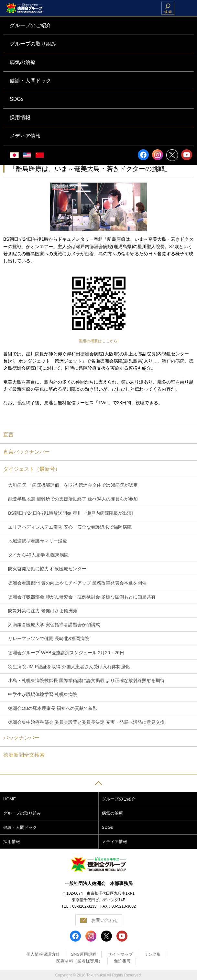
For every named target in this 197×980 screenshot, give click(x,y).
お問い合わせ (105, 920)
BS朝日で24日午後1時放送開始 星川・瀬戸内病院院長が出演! (71, 513)
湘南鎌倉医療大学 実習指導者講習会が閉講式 (54, 625)
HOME (10, 799)
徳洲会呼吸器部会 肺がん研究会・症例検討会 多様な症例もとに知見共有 (82, 597)
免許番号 (122, 961)
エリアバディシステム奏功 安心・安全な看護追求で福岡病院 (70, 527)
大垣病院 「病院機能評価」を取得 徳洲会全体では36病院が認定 (73, 485)
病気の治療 (112, 813)
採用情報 (12, 842)
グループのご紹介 (119, 799)
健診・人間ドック (20, 827)
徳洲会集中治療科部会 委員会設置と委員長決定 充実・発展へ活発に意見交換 (86, 722)
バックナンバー (21, 738)
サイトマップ (120, 954)
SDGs (108, 827)
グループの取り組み (22, 813)
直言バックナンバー (27, 452)
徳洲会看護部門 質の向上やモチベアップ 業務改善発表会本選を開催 (77, 583)
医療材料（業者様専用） (79, 961)
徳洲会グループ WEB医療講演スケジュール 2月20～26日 (66, 653)
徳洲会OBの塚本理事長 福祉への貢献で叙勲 (53, 708)
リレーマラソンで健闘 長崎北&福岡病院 (49, 638)
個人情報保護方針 (43, 954)
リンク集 (152, 954)
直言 (8, 434)
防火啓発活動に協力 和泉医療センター (47, 569)
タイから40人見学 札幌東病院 (38, 555)
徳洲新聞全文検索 (24, 755)
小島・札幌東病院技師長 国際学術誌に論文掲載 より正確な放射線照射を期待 (86, 680)
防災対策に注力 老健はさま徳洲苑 (43, 611)
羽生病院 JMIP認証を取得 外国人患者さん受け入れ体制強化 (69, 667)
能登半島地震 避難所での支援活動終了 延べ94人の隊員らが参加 (73, 499)
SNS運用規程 (84, 954)
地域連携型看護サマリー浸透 (38, 541)
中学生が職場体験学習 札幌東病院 (43, 694)
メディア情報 (115, 842)
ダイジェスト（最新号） (32, 469)
